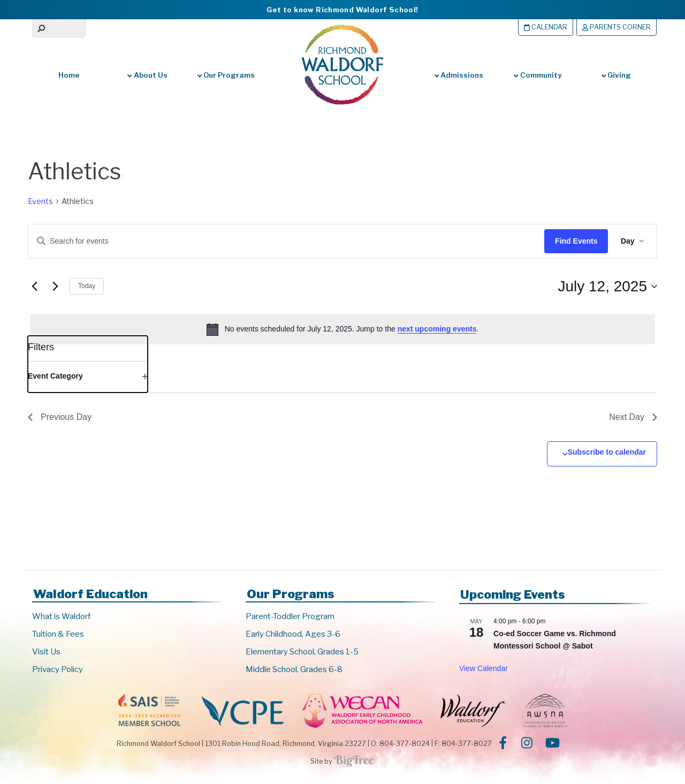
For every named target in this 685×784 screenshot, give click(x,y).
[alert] (342, 329)
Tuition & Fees (58, 634)
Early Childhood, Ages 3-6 (293, 634)
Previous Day (60, 417)
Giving (616, 75)
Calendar (546, 27)
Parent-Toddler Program (290, 616)
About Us (147, 75)
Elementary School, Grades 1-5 (302, 652)
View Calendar (484, 668)
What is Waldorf (61, 616)
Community (537, 75)
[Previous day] (34, 287)
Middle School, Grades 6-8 (294, 669)
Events (40, 201)
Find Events (576, 241)
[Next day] (55, 287)
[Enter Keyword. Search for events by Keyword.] (276, 241)
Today (87, 286)
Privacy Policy (58, 669)
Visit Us (46, 652)
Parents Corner (616, 27)
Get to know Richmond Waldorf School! (342, 10)
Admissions (459, 75)
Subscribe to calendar (607, 452)
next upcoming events (437, 329)
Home (69, 75)
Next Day (633, 417)
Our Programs (226, 75)
